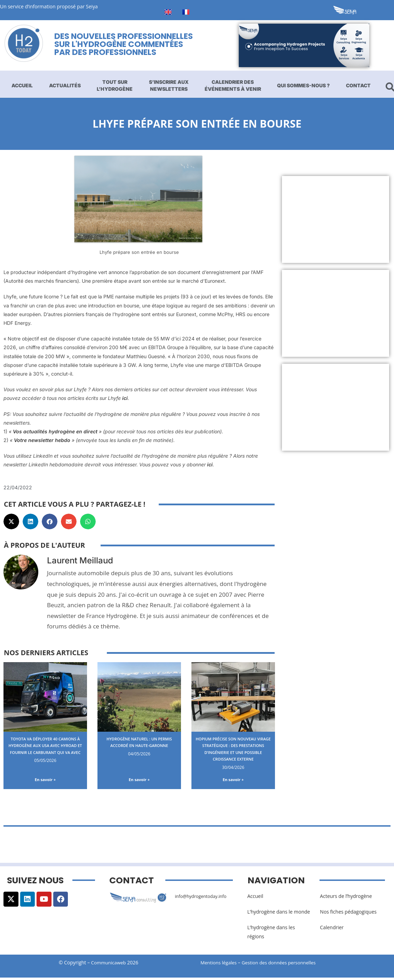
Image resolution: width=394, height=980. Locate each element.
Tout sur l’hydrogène (115, 85)
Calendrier (332, 930)
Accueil (22, 85)
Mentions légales (220, 965)
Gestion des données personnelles (285, 965)
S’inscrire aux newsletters (169, 85)
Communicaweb (109, 965)
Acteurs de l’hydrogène (346, 899)
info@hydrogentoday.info (204, 899)
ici (125, 398)
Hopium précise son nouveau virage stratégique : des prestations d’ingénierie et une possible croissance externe (233, 752)
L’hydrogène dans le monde (279, 915)
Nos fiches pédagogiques (348, 915)
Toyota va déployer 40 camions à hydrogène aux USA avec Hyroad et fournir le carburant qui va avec (45, 749)
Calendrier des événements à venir (233, 85)
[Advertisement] (336, 219)
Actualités (65, 85)
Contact (358, 85)
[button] (11, 521)
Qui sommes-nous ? (303, 85)
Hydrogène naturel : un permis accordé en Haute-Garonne (139, 745)
